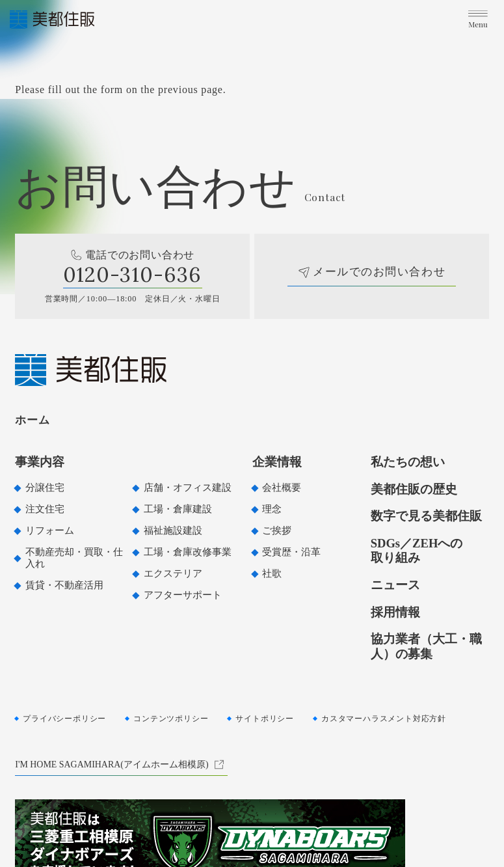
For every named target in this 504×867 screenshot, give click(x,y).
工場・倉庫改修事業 (188, 552)
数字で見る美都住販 (426, 516)
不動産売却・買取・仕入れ (74, 558)
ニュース (395, 585)
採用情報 (395, 612)
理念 (272, 509)
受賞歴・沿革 (291, 552)
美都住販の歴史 (414, 489)
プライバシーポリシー (64, 719)
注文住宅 (45, 509)
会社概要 (282, 488)
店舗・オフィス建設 (188, 488)
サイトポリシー (265, 719)
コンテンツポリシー (171, 719)
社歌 (272, 573)
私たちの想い (408, 462)
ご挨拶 (277, 530)
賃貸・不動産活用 (64, 585)
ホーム (32, 420)
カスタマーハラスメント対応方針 (384, 719)
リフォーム (50, 530)
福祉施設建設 (173, 530)
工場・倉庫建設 (178, 509)
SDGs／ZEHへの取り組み (417, 550)
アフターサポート (183, 595)
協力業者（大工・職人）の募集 (426, 646)
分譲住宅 (45, 488)
